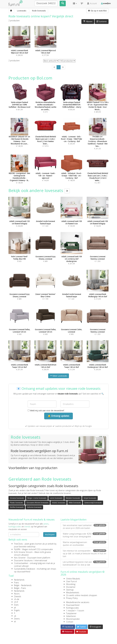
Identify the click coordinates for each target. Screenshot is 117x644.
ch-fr (16, 602)
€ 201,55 (98, 137)
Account (92, 3)
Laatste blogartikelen (74, 520)
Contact (70, 622)
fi (15, 613)
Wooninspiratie (73, 619)
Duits (16, 605)
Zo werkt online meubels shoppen (82, 595)
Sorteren (102, 21)
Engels (17, 610)
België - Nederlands (23, 585)
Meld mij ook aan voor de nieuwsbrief (46, 411)
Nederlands (19, 580)
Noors (17, 594)
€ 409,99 (98, 102)
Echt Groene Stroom (23, 552)
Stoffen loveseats (17, 507)
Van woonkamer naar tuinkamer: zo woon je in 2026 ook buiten (85, 527)
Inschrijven (50, 534)
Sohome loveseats (34, 507)
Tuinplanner (71, 613)
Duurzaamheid (73, 605)
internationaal (41, 560)
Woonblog (71, 584)
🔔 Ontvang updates (58, 416)
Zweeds (18, 596)
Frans (16, 583)
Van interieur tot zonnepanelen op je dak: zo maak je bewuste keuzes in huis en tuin (85, 553)
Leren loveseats (56, 498)
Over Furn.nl (71, 581)
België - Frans (20, 588)
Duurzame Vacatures (23, 560)
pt (15, 608)
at (15, 621)
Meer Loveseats (59, 376)
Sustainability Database (25, 569)
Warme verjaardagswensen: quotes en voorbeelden (85, 544)
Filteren (88, 21)
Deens (17, 619)
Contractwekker (21, 563)
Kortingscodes (73, 608)
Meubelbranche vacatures (78, 602)
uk (15, 616)
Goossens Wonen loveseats (37, 503)
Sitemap (70, 590)
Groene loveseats (17, 498)
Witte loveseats (75, 503)
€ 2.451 (98, 173)
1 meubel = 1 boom (75, 611)
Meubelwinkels (73, 593)
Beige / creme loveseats (37, 498)
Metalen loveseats (73, 498)
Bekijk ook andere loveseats (39, 190)
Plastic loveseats (16, 503)
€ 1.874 (46, 136)
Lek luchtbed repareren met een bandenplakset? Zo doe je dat (85, 563)
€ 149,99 (19, 136)
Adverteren (71, 616)
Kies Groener (20, 558)
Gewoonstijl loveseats (93, 503)
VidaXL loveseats (59, 503)
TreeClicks (18, 544)
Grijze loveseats (90, 498)
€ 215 (46, 102)
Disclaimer (71, 587)
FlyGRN (17, 549)
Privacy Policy (72, 598)
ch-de (17, 599)
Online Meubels (73, 579)
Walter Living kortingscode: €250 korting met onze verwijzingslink (85, 535)
